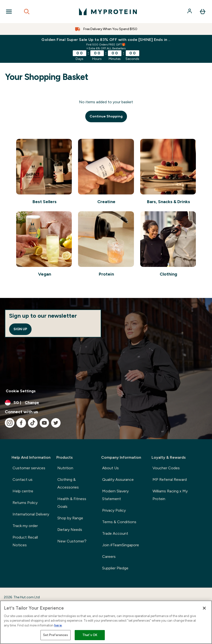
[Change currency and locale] (106, 403)
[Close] (204, 608)
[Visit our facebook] (21, 423)
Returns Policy (25, 503)
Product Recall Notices (25, 541)
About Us (110, 468)
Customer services (29, 468)
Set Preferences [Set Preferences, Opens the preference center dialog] (56, 635)
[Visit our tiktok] (33, 423)
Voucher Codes (166, 468)
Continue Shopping (106, 116)
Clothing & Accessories (68, 483)
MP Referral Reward (170, 480)
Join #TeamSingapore (121, 545)
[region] (106, 622)
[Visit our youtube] (44, 423)
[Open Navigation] (9, 12)
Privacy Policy (114, 510)
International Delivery (31, 514)
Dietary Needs (70, 530)
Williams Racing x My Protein (170, 495)
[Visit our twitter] (56, 423)
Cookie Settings (21, 391)
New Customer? (72, 541)
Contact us (23, 480)
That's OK (90, 635)
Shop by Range (70, 518)
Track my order (25, 526)
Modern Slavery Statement (115, 495)
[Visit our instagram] (10, 423)
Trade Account (115, 533)
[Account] (190, 12)
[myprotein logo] (108, 12)
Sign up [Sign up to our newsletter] (20, 329)
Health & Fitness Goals (72, 503)
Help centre (23, 491)
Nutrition (65, 468)
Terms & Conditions (119, 522)
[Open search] (27, 12)
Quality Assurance (118, 480)
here (58, 625)
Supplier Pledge (115, 568)
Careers (109, 557)
